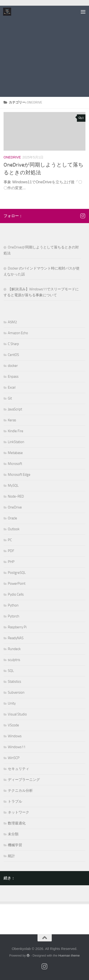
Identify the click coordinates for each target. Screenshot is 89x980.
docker (13, 366)
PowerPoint (17, 584)
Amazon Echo (18, 333)
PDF (11, 551)
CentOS (13, 355)
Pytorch (14, 616)
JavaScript (15, 409)
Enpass (13, 377)
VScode (13, 725)
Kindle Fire (16, 431)
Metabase (15, 453)
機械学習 (15, 845)
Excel (12, 387)
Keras (12, 420)
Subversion (16, 692)
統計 (11, 856)
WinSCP (14, 758)
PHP (11, 562)
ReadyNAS (16, 638)
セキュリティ (19, 769)
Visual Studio (17, 714)
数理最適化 (17, 823)
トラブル (15, 801)
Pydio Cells (16, 594)
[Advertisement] (44, 52)
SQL (11, 671)
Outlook (14, 529)
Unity (12, 703)
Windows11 (17, 747)
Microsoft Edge (19, 475)
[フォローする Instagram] (83, 216)
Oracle (12, 518)
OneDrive (12, 157)
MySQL (13, 486)
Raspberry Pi (17, 627)
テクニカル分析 (20, 791)
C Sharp (13, 344)
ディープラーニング (24, 780)
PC (10, 540)
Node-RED (16, 496)
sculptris (14, 660)
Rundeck (14, 649)
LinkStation (16, 442)
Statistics (14, 682)
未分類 (13, 834)
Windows (15, 736)
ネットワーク (19, 812)
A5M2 (12, 322)
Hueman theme (69, 955)
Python (13, 605)
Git (10, 398)
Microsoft (15, 464)
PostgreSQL (17, 573)
